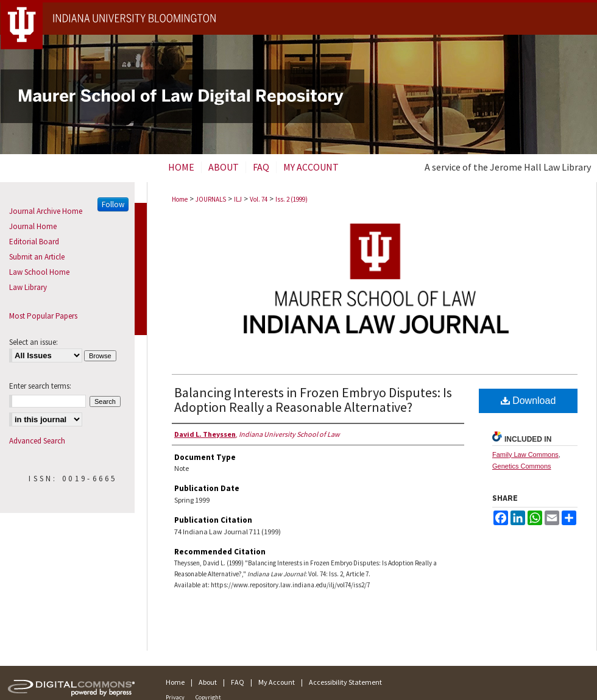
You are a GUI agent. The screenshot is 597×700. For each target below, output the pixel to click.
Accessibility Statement (345, 682)
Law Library (28, 287)
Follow (113, 204)
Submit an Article (37, 257)
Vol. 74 (259, 199)
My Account (277, 682)
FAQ (238, 682)
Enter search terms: (40, 386)
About (208, 682)
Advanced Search (37, 441)
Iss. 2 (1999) (291, 199)
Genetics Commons (522, 466)
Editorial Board (34, 242)
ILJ (238, 199)
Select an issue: (34, 342)
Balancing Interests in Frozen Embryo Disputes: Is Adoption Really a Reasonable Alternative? (313, 400)
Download (528, 401)
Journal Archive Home (46, 211)
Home (180, 199)
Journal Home (33, 226)
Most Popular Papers (43, 316)
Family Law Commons (525, 454)
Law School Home (39, 272)
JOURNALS (211, 199)
